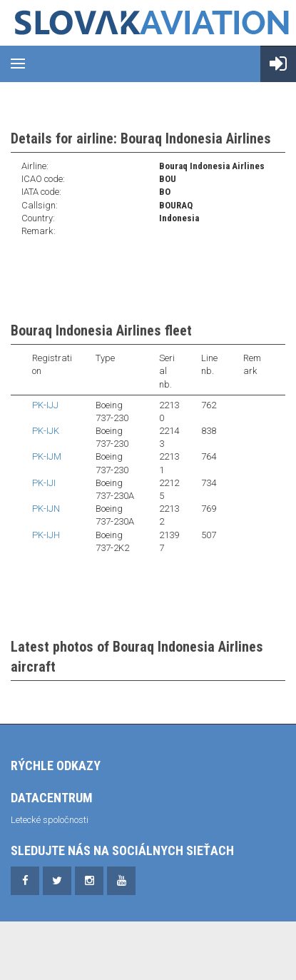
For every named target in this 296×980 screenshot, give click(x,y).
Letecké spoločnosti (50, 820)
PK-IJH (46, 535)
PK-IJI (44, 483)
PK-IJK (46, 431)
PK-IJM (47, 456)
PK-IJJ (45, 405)
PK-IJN (46, 509)
